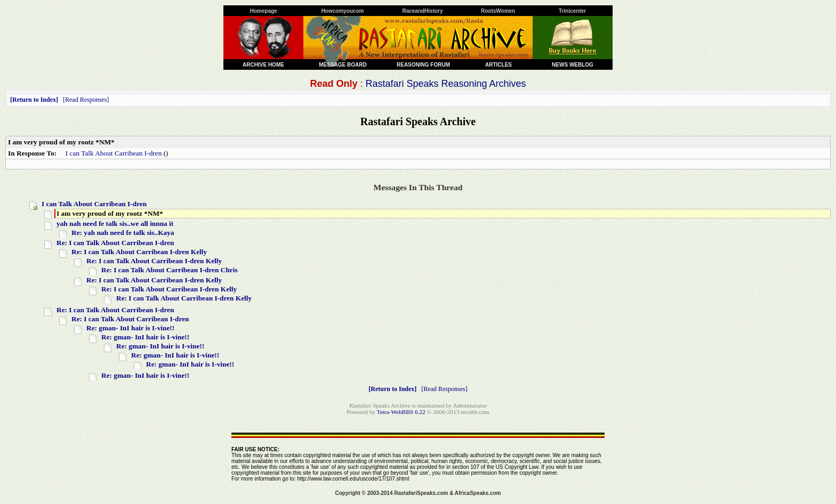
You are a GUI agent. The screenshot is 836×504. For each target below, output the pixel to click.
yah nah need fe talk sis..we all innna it (115, 223)
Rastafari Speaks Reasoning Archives (445, 84)
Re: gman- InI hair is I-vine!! (130, 328)
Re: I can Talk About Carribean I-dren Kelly (139, 252)
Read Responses (86, 100)
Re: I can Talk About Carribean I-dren (115, 243)
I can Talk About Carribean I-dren (114, 153)
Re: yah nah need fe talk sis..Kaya (123, 233)
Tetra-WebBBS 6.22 (401, 412)
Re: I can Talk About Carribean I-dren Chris (170, 270)
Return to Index (34, 100)
